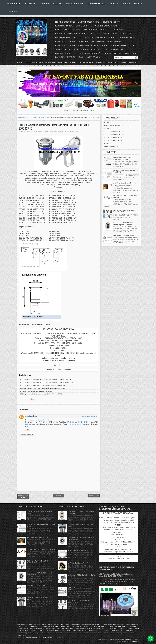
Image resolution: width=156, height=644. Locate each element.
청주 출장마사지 (44, 422)
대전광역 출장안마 (84, 422)
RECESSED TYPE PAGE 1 (112, 132)
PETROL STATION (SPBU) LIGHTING (92, 45)
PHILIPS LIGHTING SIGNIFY (82, 63)
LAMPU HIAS (130, 53)
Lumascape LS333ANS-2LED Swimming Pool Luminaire (124, 224)
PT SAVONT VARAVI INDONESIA (50, 624)
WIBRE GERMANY (110, 146)
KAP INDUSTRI (92, 626)
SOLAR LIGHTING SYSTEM (84, 49)
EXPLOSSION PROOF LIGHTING (111, 49)
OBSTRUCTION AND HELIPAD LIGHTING (42, 631)
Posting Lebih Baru (23, 497)
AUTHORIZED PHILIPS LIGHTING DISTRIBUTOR (76, 624)
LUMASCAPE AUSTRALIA (112, 126)
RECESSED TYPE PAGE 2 (112, 135)
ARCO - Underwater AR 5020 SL (124, 183)
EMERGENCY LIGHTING (65, 41)
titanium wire (29, 424)
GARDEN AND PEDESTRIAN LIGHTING (81, 629)
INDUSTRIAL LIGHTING (111, 22)
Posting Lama (94, 496)
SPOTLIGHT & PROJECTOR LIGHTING (71, 34)
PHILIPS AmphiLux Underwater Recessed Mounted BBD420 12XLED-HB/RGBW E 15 (46, 382)
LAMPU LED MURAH (94, 57)
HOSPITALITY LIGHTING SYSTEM (59, 626)
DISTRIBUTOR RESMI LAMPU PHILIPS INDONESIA (46, 63)
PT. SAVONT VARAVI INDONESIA (129, 642)
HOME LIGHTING (114, 41)
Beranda (58, 496)
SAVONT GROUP (14, 4)
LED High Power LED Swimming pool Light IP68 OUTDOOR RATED (41, 394)
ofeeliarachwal (31, 416)
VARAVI (112, 639)
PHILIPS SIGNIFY (34, 624)
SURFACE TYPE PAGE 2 (37, 118)
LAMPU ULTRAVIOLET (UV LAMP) (91, 41)
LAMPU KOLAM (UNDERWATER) (87, 53)
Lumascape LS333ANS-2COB (124, 236)
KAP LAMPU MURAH (112, 629)
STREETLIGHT (82, 26)
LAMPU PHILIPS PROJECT (100, 624)
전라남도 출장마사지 (76, 424)
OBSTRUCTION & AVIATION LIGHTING (101, 38)
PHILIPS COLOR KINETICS (107, 63)
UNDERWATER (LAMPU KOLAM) (27, 633)
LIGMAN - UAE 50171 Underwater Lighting (41, 549)
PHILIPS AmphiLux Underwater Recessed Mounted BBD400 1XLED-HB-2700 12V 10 (56, 127)
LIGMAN (106, 123)
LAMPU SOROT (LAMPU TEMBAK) (104, 26)
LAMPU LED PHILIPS (127, 38)
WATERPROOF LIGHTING (105, 626)
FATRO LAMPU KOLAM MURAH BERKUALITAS (36, 391)
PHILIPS (26, 118)
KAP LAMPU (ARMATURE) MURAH (69, 57)
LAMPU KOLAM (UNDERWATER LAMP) (29, 23)
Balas (27, 430)
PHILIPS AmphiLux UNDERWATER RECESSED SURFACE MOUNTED (42, 385)
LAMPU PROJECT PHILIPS (88, 22)
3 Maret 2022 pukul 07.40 (90, 416)
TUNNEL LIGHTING (63, 49)
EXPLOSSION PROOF (75, 4)
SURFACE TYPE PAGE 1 (112, 138)
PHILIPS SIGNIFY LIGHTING (131, 639)
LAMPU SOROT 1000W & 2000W (68, 30)
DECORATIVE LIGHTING (113, 53)
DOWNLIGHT (126, 34)
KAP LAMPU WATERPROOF (95, 30)
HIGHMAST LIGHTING (131, 624)
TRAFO (106, 143)
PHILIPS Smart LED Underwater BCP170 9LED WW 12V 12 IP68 (81, 563)
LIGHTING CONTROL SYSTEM (122, 45)
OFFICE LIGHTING (116, 30)
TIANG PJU (57, 4)
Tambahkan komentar (26, 434)
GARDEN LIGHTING (63, 53)
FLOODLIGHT (33, 626)
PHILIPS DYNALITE (129, 63)
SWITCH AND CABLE (96, 4)
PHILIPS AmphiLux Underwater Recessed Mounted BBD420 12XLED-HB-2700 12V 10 (47, 379)
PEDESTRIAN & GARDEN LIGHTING (103, 34)
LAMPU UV (123, 629)
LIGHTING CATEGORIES (65, 22)
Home (20, 63)
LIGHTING (45, 4)
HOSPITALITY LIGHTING (65, 45)
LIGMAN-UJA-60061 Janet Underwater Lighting (122, 158)
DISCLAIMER (12, 11)
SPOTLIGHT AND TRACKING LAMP (125, 626)
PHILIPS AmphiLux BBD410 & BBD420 (81, 550)
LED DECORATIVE (22, 631)
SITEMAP (138, 4)
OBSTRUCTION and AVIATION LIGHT (48, 629)
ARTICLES (113, 4)
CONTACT (126, 4)
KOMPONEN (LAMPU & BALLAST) (69, 38)
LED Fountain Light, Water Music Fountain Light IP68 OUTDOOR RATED (43, 388)
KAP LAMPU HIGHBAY (64, 26)
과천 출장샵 (70, 422)
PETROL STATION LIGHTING (107, 631)
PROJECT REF (30, 4)
